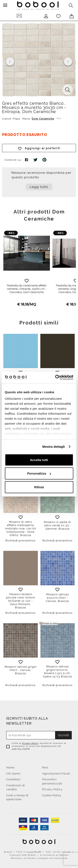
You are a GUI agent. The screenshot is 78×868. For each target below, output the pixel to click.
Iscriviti (64, 735)
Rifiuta (39, 487)
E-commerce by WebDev (54, 855)
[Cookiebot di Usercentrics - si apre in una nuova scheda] (56, 377)
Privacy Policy (30, 743)
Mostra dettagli (53, 447)
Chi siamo (13, 774)
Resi (45, 768)
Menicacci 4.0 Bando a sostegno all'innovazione (39, 858)
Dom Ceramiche (43, 119)
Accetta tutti (39, 460)
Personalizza (39, 473)
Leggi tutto (39, 187)
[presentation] (10, 62)
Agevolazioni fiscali (56, 774)
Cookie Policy (52, 795)
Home (10, 768)
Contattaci (14, 779)
